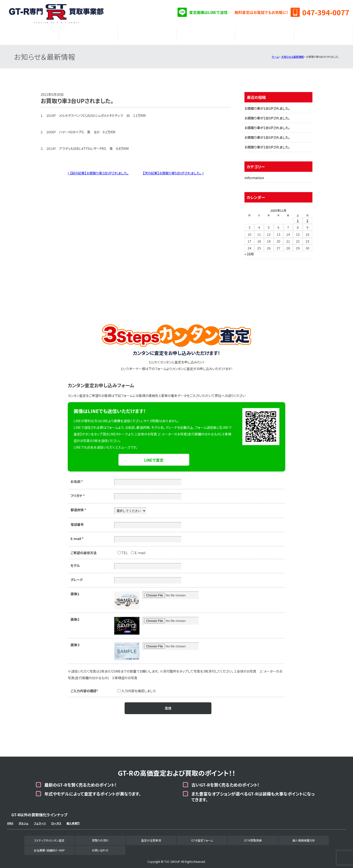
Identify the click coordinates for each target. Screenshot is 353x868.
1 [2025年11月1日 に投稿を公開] (298, 218)
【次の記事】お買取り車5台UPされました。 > (173, 171)
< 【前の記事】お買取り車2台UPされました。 (98, 171)
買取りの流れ (88, 34)
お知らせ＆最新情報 (292, 54)
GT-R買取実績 (265, 34)
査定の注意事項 (147, 34)
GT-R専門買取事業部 (57, 14)
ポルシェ (24, 821)
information (254, 175)
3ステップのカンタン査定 (29, 34)
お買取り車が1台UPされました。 (267, 106)
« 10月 (249, 252)
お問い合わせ (100, 848)
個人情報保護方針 (304, 838)
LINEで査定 (154, 458)
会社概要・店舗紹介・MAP (324, 34)
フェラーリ (40, 821)
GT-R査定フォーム (206, 34)
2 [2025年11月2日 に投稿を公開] (307, 218)
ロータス (56, 821)
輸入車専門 (73, 821)
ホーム (275, 54)
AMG (10, 821)
